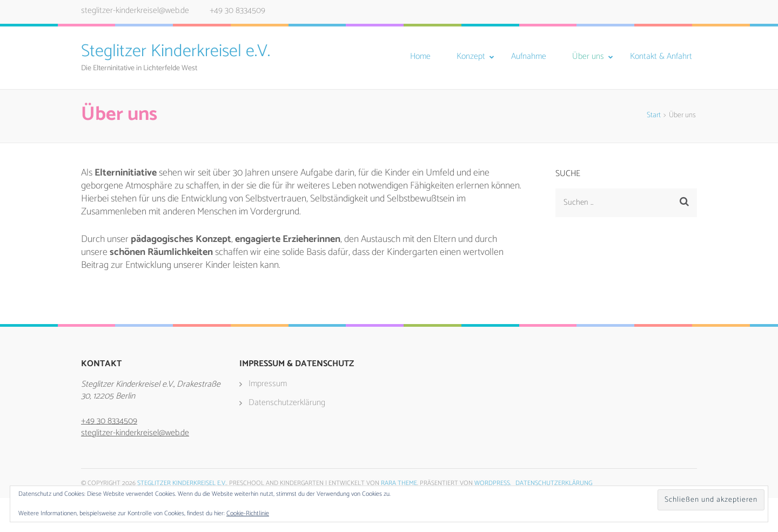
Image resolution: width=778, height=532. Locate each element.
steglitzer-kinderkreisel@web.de (135, 11)
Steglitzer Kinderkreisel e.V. (176, 51)
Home (420, 57)
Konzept (471, 57)
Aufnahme (529, 57)
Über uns (588, 57)
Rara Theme (399, 483)
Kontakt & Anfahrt (661, 57)
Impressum (268, 384)
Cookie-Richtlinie (248, 513)
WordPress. (493, 483)
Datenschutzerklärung (287, 403)
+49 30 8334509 (237, 11)
